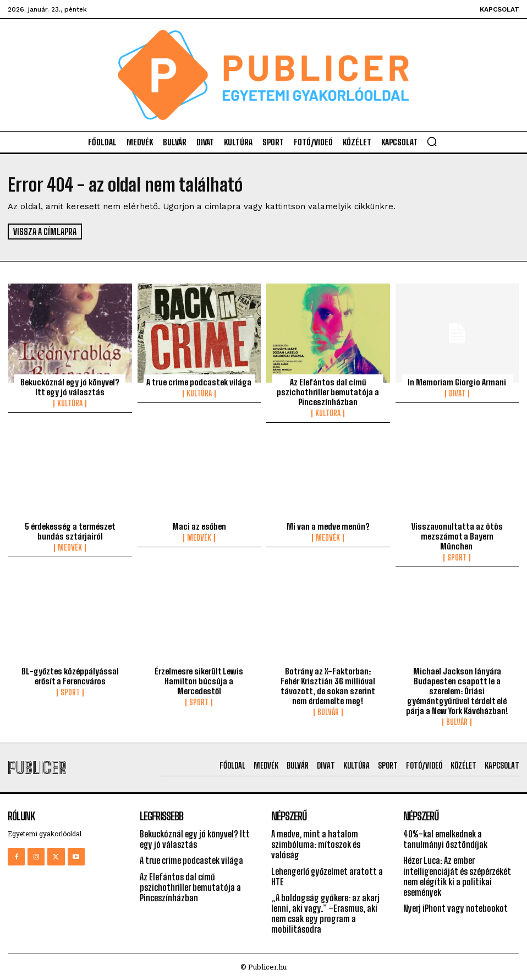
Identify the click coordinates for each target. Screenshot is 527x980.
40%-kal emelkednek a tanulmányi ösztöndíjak (445, 839)
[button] (432, 141)
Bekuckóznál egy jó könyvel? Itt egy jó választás (70, 387)
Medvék (70, 548)
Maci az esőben (199, 526)
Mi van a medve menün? (328, 526)
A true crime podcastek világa (199, 382)
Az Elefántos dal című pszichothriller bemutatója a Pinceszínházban (328, 392)
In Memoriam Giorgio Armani (457, 382)
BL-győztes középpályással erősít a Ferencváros (70, 676)
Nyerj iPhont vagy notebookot (455, 908)
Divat (457, 394)
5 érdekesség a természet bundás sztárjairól (70, 531)
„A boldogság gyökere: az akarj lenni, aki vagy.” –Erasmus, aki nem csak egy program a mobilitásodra (325, 914)
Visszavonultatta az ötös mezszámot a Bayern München (457, 536)
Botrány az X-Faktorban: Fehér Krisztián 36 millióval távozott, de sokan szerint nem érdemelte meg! (328, 686)
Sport (457, 558)
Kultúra (70, 404)
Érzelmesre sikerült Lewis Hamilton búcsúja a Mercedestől (199, 681)
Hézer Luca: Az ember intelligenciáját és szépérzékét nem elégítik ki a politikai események (457, 876)
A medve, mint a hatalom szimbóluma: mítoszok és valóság (316, 844)
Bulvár (328, 712)
